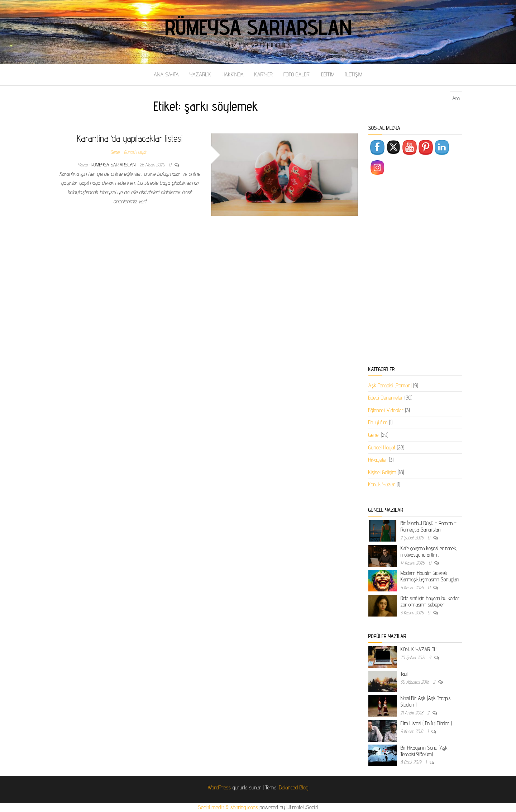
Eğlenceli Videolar (386, 410)
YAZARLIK (200, 74)
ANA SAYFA (166, 74)
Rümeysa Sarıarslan (258, 27)
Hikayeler (378, 460)
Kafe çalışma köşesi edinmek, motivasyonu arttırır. (429, 551)
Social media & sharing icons (229, 807)
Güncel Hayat (135, 152)
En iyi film (378, 422)
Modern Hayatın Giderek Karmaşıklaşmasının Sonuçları (430, 576)
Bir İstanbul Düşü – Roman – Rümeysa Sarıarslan (429, 526)
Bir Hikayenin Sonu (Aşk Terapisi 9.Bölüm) (424, 751)
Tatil (404, 674)
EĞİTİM (328, 74)
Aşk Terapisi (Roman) (390, 385)
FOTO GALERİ (297, 74)
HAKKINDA (233, 74)
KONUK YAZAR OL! (419, 649)
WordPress (219, 787)
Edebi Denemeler (386, 398)
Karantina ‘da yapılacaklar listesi (130, 138)
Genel (115, 152)
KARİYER (264, 74)
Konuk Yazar (382, 484)
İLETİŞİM (354, 74)
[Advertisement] (415, 272)
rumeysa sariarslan (114, 165)
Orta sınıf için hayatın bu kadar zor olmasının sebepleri (430, 601)
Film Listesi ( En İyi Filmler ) (426, 723)
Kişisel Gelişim (382, 472)
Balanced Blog (293, 787)
